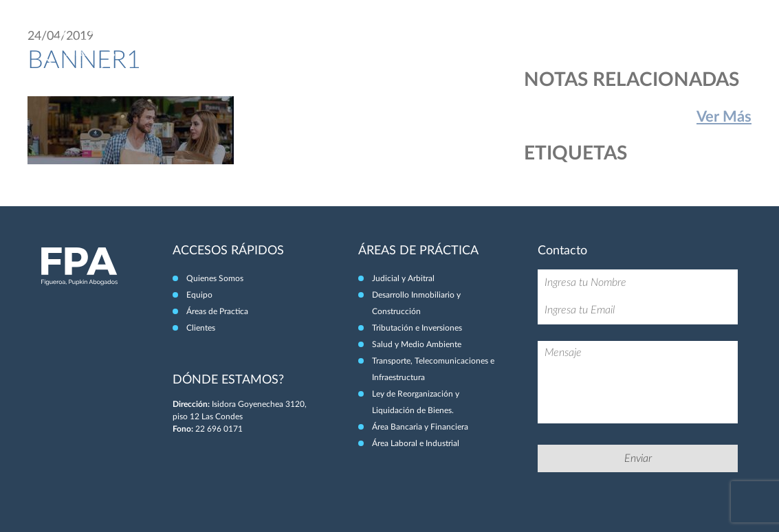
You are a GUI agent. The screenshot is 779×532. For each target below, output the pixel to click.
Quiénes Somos (472, 40)
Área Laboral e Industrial (416, 443)
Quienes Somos (215, 278)
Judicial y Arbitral (403, 278)
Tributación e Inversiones (417, 328)
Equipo (539, 40)
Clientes (687, 40)
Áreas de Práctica (612, 40)
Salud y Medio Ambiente (417, 344)
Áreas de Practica (217, 311)
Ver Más (724, 117)
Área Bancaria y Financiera (420, 427)
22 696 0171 (219, 429)
